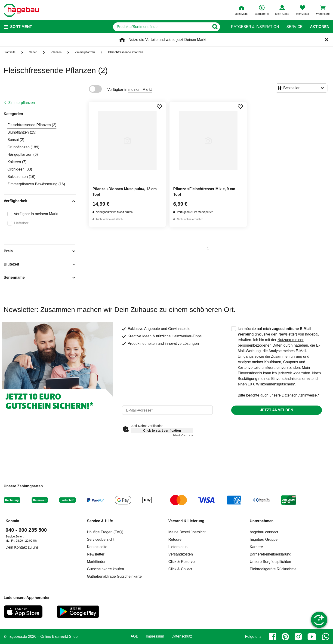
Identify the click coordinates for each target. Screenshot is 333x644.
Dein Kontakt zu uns (22, 547)
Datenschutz (182, 636)
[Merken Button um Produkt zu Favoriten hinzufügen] (159, 107)
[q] (161, 27)
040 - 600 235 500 (26, 530)
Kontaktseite (97, 547)
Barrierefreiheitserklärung (271, 554)
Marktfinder (96, 562)
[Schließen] (327, 40)
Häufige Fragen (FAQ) (105, 532)
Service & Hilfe (100, 521)
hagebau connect (264, 532)
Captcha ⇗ (183, 435)
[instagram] (298, 637)
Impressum (155, 636)
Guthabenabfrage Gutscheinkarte (114, 576)
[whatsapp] (326, 637)
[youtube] (312, 637)
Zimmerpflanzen (22, 103)
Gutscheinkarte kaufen (105, 569)
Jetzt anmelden (276, 410)
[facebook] (272, 637)
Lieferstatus (178, 547)
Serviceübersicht (101, 539)
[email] (167, 410)
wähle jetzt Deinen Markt (186, 40)
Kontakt (12, 521)
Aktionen (320, 27)
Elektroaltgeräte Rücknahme (273, 569)
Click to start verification (162, 430)
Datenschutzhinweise (299, 395)
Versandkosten (181, 554)
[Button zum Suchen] (215, 27)
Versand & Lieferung (186, 521)
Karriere (256, 547)
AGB (135, 636)
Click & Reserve (182, 562)
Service (294, 27)
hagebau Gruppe (264, 539)
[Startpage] (21, 10)
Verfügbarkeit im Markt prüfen (114, 212)
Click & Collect (180, 569)
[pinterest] (285, 637)
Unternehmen (262, 521)
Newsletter (96, 554)
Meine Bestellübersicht (187, 532)
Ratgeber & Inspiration (255, 27)
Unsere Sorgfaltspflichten (270, 562)
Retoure (175, 539)
